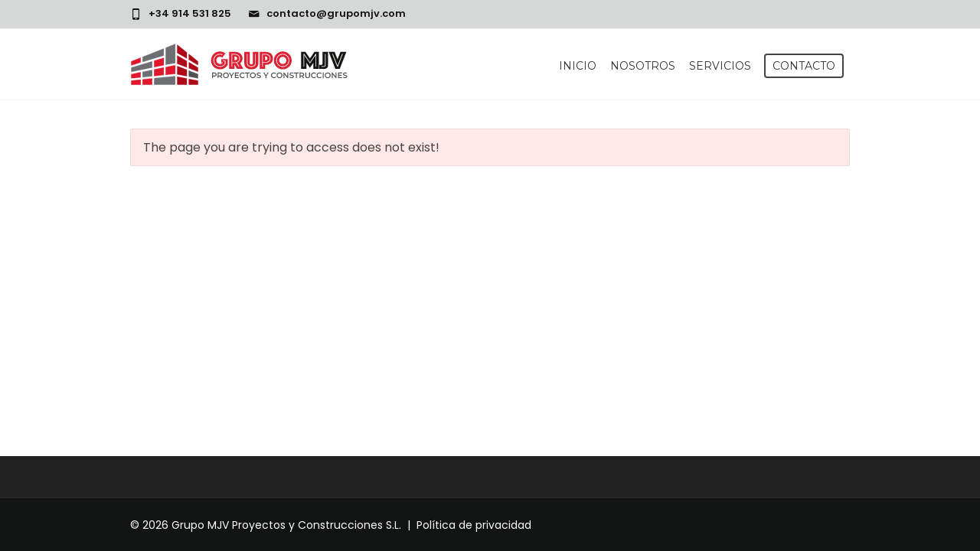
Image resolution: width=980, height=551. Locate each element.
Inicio (578, 66)
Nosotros (643, 66)
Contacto (804, 66)
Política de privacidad (474, 525)
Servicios (720, 66)
